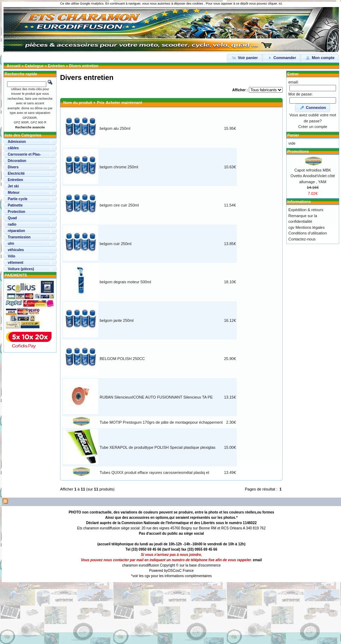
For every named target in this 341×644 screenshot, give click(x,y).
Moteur (14, 193)
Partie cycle (18, 199)
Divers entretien (84, 66)
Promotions (298, 151)
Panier (293, 135)
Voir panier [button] (245, 58)
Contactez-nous (302, 239)
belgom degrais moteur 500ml (125, 282)
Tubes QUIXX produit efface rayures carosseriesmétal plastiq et (154, 472)
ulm (11, 243)
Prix (101, 103)
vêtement (16, 263)
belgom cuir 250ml (116, 244)
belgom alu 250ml (115, 128)
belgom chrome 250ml (119, 167)
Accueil (14, 66)
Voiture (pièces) (21, 269)
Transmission (19, 237)
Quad (12, 218)
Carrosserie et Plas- (24, 154)
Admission (17, 142)
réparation (16, 231)
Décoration (17, 161)
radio (12, 224)
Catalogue (34, 66)
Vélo (11, 256)
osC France (184, 571)
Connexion (313, 108)
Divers (13, 167)
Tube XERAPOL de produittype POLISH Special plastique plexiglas (158, 447)
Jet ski (13, 186)
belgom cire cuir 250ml (119, 205)
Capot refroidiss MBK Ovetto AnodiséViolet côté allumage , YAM (313, 176)
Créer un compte (313, 127)
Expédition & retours (306, 210)
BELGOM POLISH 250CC (122, 359)
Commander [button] (281, 58)
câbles (13, 148)
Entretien (57, 66)
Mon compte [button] (320, 58)
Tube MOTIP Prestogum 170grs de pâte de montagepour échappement (161, 422)
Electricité (16, 173)
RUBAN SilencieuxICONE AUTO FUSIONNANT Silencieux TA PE (156, 397)
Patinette (15, 205)
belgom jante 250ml (117, 320)
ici (280, 4)
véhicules (16, 250)
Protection (16, 212)
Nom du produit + (79, 103)
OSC (172, 571)
